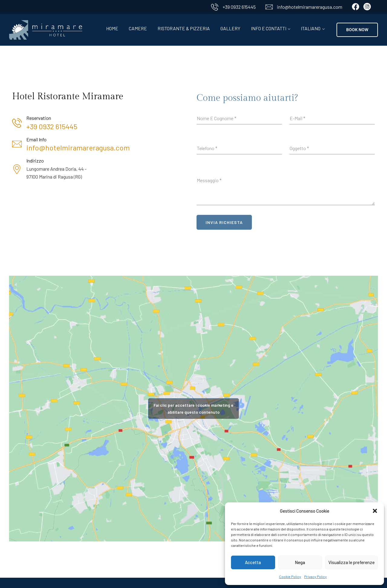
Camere (138, 28)
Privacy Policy (315, 577)
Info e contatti (269, 28)
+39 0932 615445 (239, 7)
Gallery (230, 28)
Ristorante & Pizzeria (184, 28)
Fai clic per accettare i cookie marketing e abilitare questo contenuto (193, 409)
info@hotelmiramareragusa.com (310, 7)
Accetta (253, 562)
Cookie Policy (290, 577)
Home (112, 28)
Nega (300, 562)
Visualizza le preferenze (351, 562)
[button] (375, 511)
